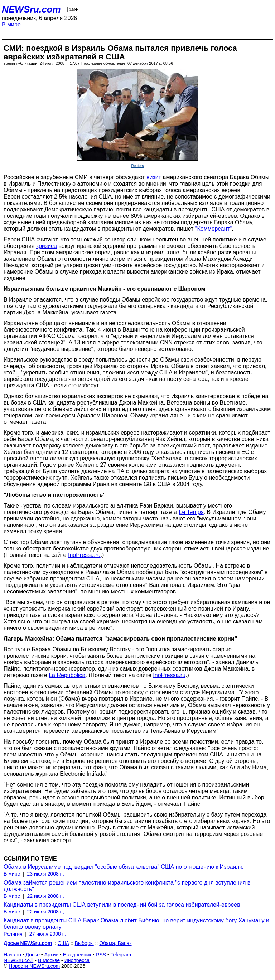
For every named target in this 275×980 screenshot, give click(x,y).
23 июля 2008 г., (45, 874)
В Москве (49, 960)
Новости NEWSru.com (34, 966)
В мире (11, 24)
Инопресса (77, 960)
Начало (12, 955)
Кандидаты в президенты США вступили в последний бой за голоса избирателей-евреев (122, 905)
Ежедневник (77, 955)
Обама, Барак (115, 943)
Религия (13, 934)
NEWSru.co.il (18, 960)
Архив (51, 955)
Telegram (121, 955)
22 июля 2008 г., (45, 896)
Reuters (137, 166)
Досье (33, 955)
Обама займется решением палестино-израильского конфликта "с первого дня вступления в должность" (127, 886)
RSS (101, 955)
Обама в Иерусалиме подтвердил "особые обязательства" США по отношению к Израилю (124, 867)
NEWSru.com (31, 9)
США (63, 943)
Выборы (84, 943)
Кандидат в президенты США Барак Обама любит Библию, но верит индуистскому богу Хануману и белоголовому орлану (136, 924)
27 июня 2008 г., (48, 934)
